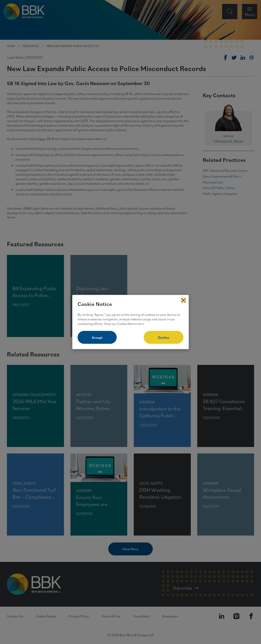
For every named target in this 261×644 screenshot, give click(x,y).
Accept (97, 337)
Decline (164, 337)
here (141, 323)
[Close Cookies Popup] (183, 300)
